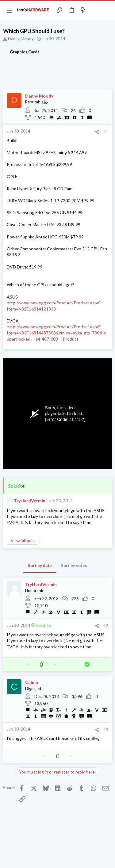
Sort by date (40, 565)
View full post (23, 541)
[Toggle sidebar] (95, 10)
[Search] (107, 10)
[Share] (97, 132)
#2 (106, 626)
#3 (106, 730)
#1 (106, 132)
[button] (9, 10)
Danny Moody (21, 39)
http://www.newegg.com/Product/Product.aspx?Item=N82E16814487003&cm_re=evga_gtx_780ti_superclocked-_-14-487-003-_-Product (56, 333)
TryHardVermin (30, 501)
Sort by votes (74, 565)
